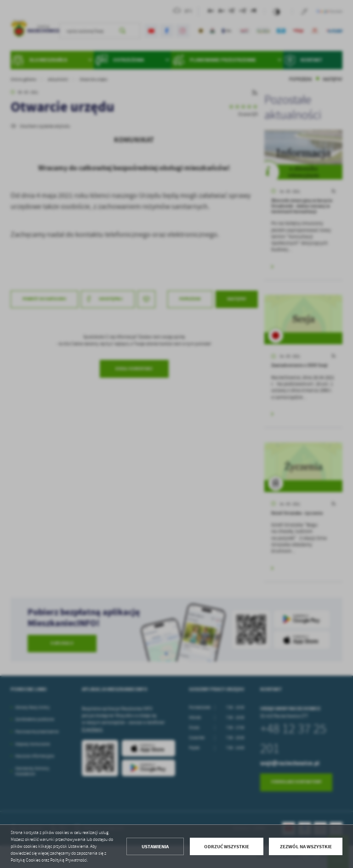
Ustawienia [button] (155, 847)
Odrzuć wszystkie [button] (227, 847)
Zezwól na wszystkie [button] (306, 847)
